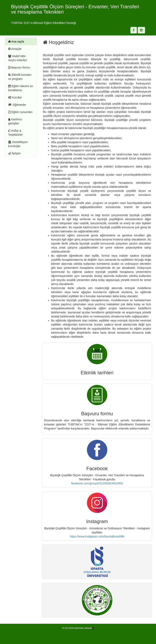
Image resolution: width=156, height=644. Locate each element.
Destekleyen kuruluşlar (18, 144)
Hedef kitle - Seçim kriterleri (18, 58)
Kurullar (15, 97)
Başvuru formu (19, 67)
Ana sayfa (16, 42)
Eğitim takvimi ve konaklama (21, 88)
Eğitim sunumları (20, 112)
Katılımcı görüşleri (15, 121)
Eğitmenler (17, 105)
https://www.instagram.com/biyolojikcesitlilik (97, 536)
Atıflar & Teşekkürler (15, 133)
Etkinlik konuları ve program (20, 77)
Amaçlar (15, 49)
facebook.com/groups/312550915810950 (97, 483)
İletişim (14, 153)
